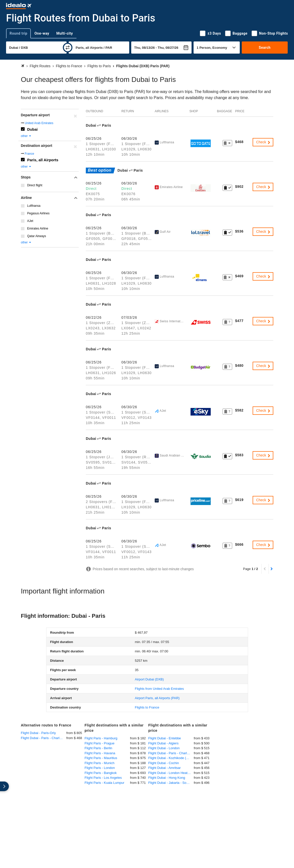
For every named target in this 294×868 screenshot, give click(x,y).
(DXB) (149, 679)
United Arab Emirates (39, 123)
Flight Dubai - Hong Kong (167, 778)
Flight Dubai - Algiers (164, 743)
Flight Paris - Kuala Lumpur (104, 783)
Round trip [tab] (18, 33)
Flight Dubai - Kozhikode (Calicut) (171, 758)
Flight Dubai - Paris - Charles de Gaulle (44, 738)
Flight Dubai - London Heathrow (171, 773)
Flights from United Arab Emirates (159, 689)
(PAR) (157, 698)
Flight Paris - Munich (99, 763)
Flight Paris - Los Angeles (103, 778)
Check (263, 142)
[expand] (5, 786)
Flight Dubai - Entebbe (165, 738)
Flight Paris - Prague (100, 743)
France (29, 154)
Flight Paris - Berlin (98, 748)
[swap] (68, 48)
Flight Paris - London (100, 768)
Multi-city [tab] (65, 33)
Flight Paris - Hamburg (101, 738)
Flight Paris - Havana (100, 753)
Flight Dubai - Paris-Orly (38, 733)
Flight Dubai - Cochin (164, 763)
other (26, 136)
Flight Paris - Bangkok (101, 773)
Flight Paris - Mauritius (101, 758)
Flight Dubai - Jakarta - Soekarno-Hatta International (171, 783)
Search (265, 48)
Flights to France (147, 707)
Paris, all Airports (43, 160)
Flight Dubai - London (164, 748)
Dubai (33, 129)
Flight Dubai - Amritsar (165, 768)
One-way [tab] (42, 33)
